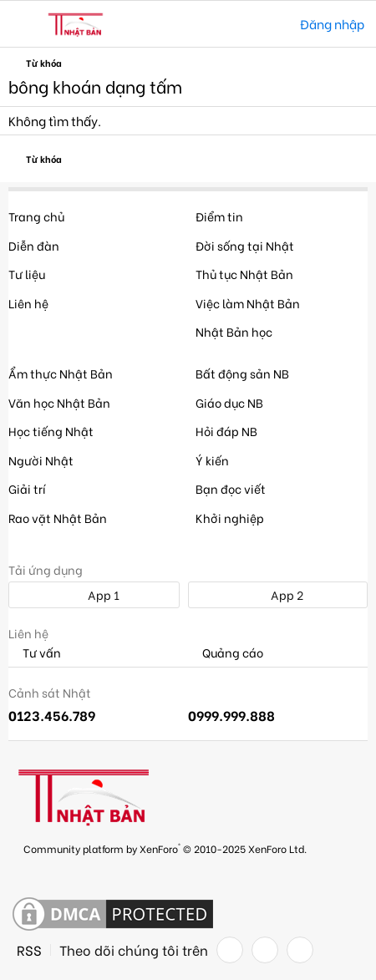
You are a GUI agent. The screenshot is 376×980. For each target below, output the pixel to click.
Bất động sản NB (242, 373)
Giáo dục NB (229, 402)
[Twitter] (265, 950)
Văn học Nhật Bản (59, 402)
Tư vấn (35, 653)
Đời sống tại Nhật (245, 245)
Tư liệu (27, 274)
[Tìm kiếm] (275, 24)
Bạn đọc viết (231, 488)
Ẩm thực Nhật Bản (61, 373)
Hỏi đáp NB (226, 431)
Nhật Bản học (234, 331)
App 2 (278, 594)
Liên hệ (28, 303)
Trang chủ (36, 216)
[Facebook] (230, 950)
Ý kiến (212, 460)
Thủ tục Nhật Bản (244, 274)
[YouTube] (300, 950)
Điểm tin (219, 216)
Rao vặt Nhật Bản (58, 518)
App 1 (94, 594)
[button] (23, 24)
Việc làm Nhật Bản (248, 303)
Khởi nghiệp (230, 518)
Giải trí (27, 488)
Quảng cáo (226, 653)
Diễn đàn (34, 245)
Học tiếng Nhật (51, 431)
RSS (29, 950)
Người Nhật (41, 460)
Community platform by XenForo (165, 848)
